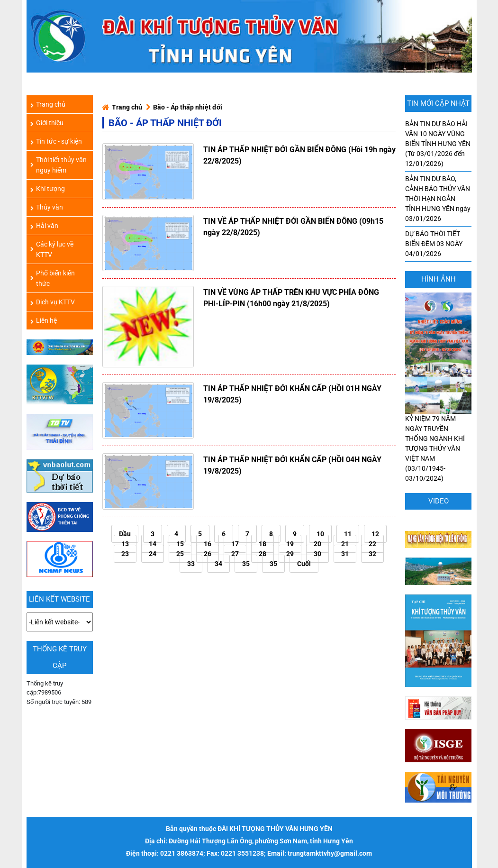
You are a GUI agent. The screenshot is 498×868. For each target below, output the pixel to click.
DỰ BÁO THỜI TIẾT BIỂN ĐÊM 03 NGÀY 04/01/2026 (434, 244)
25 (180, 554)
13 (125, 544)
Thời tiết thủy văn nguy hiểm (59, 165)
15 (180, 544)
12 (375, 534)
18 (263, 544)
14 (153, 544)
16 (208, 544)
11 (348, 534)
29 (290, 554)
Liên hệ (44, 320)
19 (290, 544)
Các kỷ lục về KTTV (52, 249)
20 (317, 544)
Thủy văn (47, 207)
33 (191, 564)
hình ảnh (439, 279)
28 (263, 554)
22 (372, 544)
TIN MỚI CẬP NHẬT (438, 103)
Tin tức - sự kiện (56, 141)
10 (320, 534)
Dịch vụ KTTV (53, 302)
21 (345, 544)
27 (235, 554)
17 (235, 544)
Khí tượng (48, 189)
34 (218, 564)
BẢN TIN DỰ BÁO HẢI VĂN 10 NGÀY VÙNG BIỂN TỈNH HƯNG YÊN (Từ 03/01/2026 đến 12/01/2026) (438, 144)
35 (246, 564)
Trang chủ (127, 107)
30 (317, 554)
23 (125, 554)
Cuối (304, 564)
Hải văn (44, 226)
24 (153, 554)
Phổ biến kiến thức (53, 278)
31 (345, 554)
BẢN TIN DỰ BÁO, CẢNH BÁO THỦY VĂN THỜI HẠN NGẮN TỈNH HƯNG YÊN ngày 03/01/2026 (438, 199)
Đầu (125, 534)
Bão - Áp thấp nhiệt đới (188, 107)
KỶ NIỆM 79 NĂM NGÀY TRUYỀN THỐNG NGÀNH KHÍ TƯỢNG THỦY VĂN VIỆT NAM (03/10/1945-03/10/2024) (438, 416)
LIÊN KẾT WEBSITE (59, 599)
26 (208, 554)
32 (372, 554)
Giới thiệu (47, 123)
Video (439, 501)
